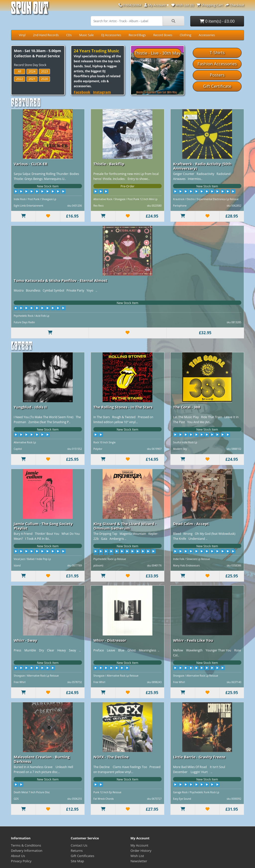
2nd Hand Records (46, 35)
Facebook (82, 92)
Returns (77, 851)
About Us (18, 856)
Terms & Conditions (26, 845)
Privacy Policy (21, 861)
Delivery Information (27, 851)
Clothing (186, 35)
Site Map (77, 861)
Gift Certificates (82, 856)
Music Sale (87, 35)
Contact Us (79, 845)
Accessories (207, 35)
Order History (141, 851)
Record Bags (137, 35)
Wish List (137, 856)
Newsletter (139, 861)
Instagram (102, 92)
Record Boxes (163, 35)
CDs (69, 35)
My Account (139, 845)
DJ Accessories (111, 35)
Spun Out (30, 10)
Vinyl (22, 35)
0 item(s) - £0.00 (217, 21)
